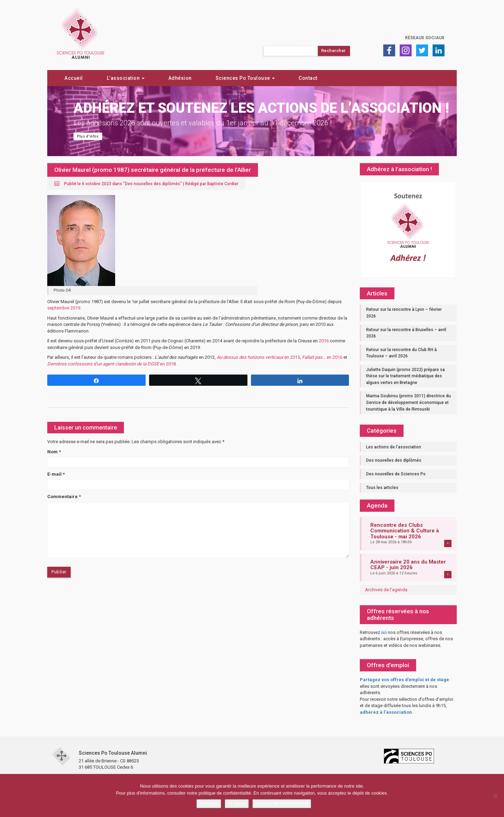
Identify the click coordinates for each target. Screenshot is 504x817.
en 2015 (258, 357)
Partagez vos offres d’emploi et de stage (404, 680)
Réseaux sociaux (425, 38)
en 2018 (111, 364)
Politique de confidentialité (282, 804)
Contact (308, 78)
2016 (324, 341)
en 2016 (322, 357)
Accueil (74, 78)
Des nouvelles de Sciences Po (396, 474)
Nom (54, 452)
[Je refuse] (495, 796)
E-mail (56, 474)
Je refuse (237, 804)
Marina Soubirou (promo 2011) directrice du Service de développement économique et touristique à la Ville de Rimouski (408, 402)
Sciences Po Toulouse (245, 78)
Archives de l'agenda (386, 590)
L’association (126, 78)
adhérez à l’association (386, 712)
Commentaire (64, 497)
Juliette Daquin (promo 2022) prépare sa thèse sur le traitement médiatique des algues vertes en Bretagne (405, 376)
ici (384, 632)
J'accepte (209, 804)
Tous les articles (382, 488)
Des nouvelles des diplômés (153, 184)
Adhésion (180, 78)
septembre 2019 (64, 308)
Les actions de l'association (394, 447)
